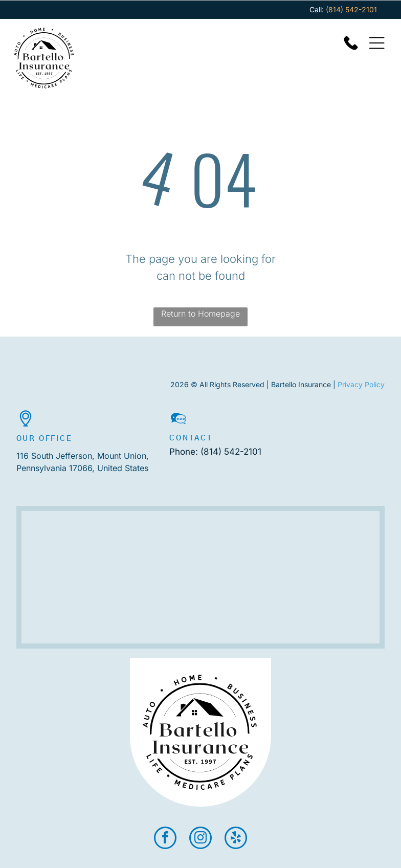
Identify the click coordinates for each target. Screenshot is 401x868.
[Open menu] (377, 43)
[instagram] (201, 839)
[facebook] (165, 839)
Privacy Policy (361, 384)
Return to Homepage (201, 314)
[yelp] (236, 839)
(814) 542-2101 (231, 452)
